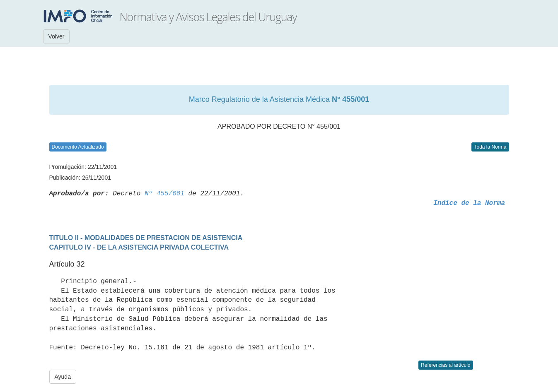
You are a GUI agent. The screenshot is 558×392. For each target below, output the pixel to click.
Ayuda (63, 377)
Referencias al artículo (446, 365)
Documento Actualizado (78, 147)
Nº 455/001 (164, 194)
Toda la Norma (490, 147)
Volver (57, 36)
